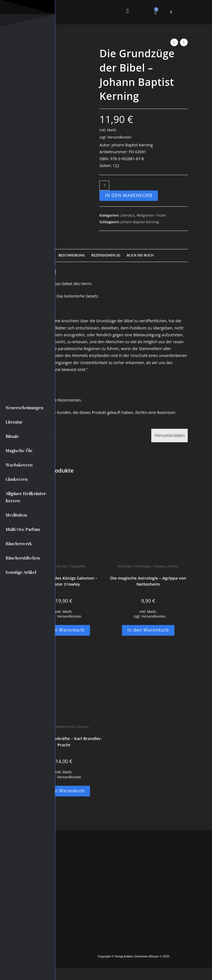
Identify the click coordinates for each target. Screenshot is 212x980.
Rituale (12, 436)
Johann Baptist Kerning (140, 222)
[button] (127, 11)
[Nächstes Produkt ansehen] (184, 42)
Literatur (14, 422)
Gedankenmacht (63, 727)
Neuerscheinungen (24, 408)
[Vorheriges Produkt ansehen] (174, 42)
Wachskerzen (19, 465)
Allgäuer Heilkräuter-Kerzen (26, 497)
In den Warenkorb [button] (64, 630)
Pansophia (77, 566)
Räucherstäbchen (23, 558)
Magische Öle (19, 451)
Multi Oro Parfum (23, 529)
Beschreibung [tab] (72, 255)
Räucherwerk (19, 544)
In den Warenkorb (129, 195)
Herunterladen (170, 435)
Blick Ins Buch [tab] (140, 255)
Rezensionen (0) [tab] (106, 255)
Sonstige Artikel (21, 572)
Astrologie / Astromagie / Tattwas (141, 566)
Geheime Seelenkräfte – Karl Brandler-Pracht (64, 742)
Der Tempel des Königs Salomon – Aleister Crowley (64, 581)
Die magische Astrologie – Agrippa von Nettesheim (148, 581)
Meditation (16, 515)
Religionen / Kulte (151, 215)
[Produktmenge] (104, 185)
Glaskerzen (17, 479)
